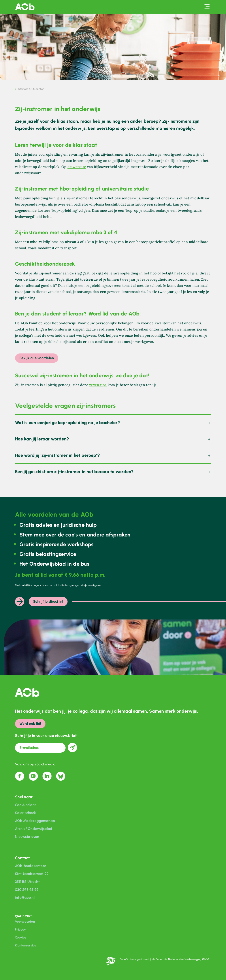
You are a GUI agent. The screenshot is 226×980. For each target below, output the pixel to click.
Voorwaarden (25, 922)
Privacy (20, 930)
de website (77, 167)
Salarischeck (25, 813)
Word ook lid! (30, 724)
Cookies (21, 938)
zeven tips (98, 385)
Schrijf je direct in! (48, 601)
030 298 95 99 (27, 890)
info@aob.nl (25, 898)
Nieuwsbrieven (27, 837)
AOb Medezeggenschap (35, 821)
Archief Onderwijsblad (34, 829)
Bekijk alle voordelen (37, 358)
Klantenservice (26, 945)
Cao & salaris (26, 805)
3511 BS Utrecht (27, 882)
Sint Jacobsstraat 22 (32, 874)
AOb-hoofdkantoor (31, 866)
